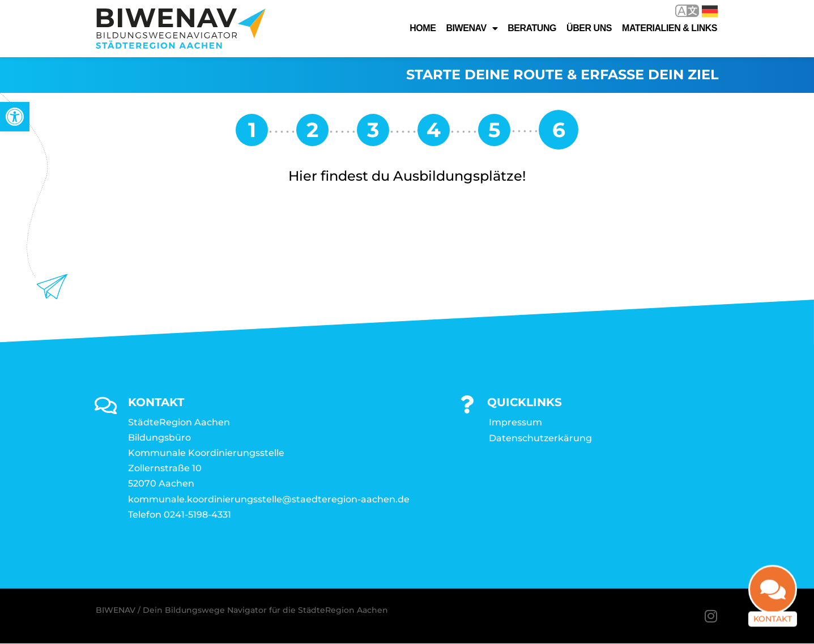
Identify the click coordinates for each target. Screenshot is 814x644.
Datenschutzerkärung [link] (540, 438)
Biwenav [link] (472, 28)
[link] (15, 117)
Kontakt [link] (773, 620)
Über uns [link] (589, 28)
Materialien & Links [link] (670, 28)
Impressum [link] (515, 422)
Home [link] (423, 28)
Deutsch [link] (710, 11)
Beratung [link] (532, 28)
